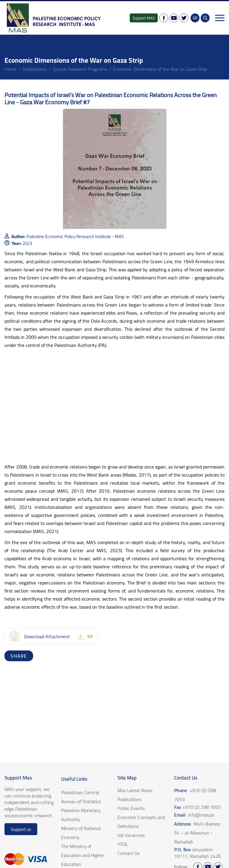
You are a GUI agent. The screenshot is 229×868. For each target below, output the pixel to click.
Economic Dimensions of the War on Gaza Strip (160, 69)
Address (197, 833)
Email (194, 815)
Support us (21, 829)
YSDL (123, 844)
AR (195, 18)
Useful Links (74, 779)
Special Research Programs (80, 69)
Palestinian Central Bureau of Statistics (81, 797)
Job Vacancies (131, 835)
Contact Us (129, 853)
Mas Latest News (135, 790)
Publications (34, 69)
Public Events (131, 808)
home (10, 69)
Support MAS (144, 18)
